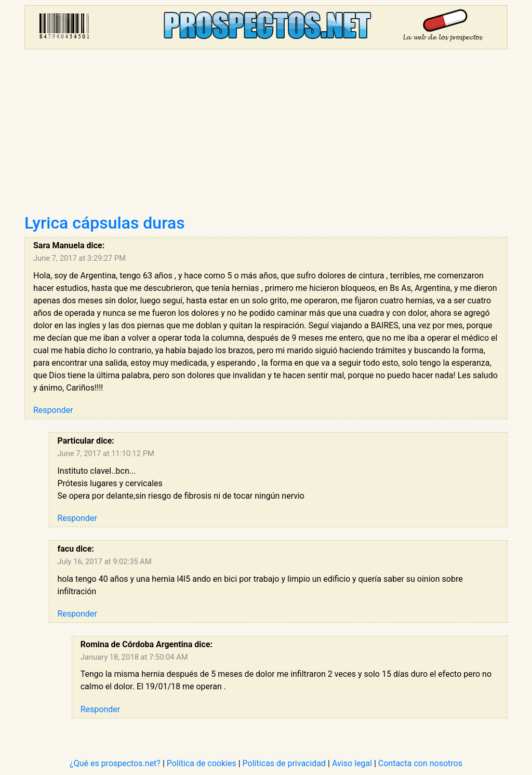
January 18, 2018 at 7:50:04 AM (134, 657)
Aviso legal (352, 763)
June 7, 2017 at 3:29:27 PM (79, 258)
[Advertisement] (266, 135)
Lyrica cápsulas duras (105, 223)
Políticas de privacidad (284, 763)
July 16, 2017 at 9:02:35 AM (105, 562)
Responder (53, 410)
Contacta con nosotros (420, 763)
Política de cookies (202, 763)
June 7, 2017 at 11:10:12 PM (106, 453)
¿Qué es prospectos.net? (115, 763)
